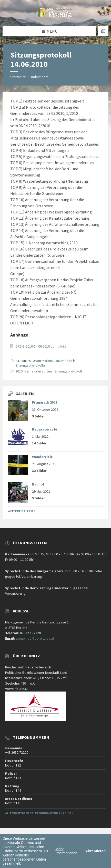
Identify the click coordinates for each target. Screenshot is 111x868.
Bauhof (38, 484)
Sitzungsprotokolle (30, 365)
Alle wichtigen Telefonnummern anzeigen (39, 813)
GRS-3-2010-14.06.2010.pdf (36, 346)
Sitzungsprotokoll (68, 371)
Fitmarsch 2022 (45, 402)
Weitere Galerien (22, 511)
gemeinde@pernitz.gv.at (35, 638)
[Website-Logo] (56, 16)
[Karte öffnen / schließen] (103, 31)
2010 (19, 371)
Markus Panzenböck (57, 361)
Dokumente (40, 77)
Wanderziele (42, 457)
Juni (49, 371)
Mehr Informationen (66, 851)
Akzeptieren (95, 851)
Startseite (18, 77)
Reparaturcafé (45, 429)
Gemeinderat (34, 371)
